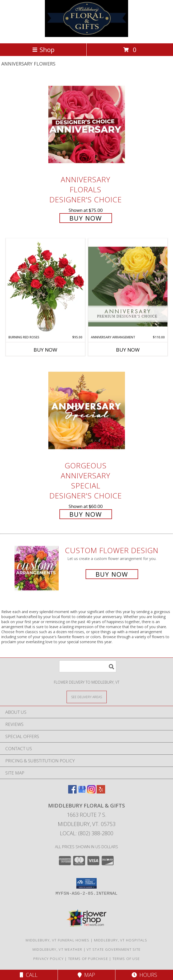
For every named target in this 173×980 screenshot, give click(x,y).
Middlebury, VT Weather (57, 949)
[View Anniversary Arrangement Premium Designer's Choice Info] (128, 286)
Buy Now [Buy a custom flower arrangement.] (112, 574)
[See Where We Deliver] (87, 697)
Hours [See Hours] (144, 975)
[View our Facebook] (72, 792)
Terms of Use (126, 959)
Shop (43, 50)
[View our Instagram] (91, 792)
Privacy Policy (48, 959)
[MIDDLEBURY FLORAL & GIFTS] (86, 36)
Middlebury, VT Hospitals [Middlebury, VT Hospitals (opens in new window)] (121, 940)
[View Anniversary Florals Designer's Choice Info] (87, 124)
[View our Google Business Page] (82, 792)
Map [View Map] (86, 975)
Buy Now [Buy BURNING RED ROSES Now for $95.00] (45, 350)
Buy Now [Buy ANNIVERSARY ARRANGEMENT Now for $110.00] (128, 350)
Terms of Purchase (88, 959)
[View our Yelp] (101, 792)
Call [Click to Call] (29, 975)
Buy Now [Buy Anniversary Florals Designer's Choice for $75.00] (86, 218)
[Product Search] (88, 666)
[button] (86, 883)
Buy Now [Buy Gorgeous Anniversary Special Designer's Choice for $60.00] (86, 514)
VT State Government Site (114, 949)
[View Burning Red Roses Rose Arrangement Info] (45, 287)
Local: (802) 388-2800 (87, 833)
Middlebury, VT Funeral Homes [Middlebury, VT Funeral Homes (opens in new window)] (57, 940)
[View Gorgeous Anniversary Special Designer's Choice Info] (87, 411)
